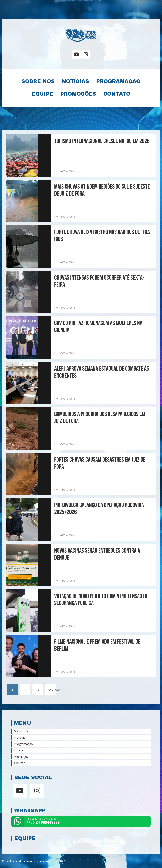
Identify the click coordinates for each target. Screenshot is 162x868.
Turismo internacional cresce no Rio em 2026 (102, 141)
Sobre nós (38, 81)
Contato (117, 94)
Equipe (42, 94)
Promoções (78, 94)
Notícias (75, 81)
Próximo (50, 690)
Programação (118, 81)
